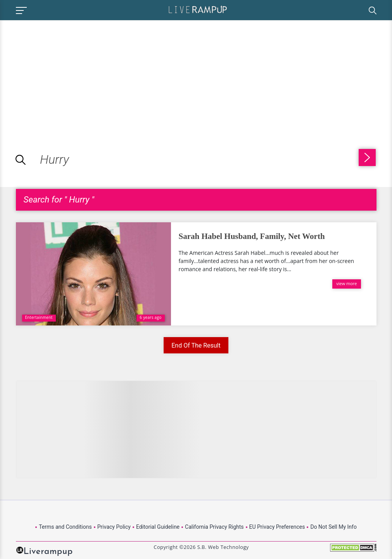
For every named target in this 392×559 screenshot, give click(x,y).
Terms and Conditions (65, 527)
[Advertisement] (65, 74)
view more (346, 283)
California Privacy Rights (214, 527)
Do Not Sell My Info (333, 527)
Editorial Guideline (158, 527)
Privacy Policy (114, 527)
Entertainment (39, 317)
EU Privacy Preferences (277, 527)
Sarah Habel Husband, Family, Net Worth (252, 236)
